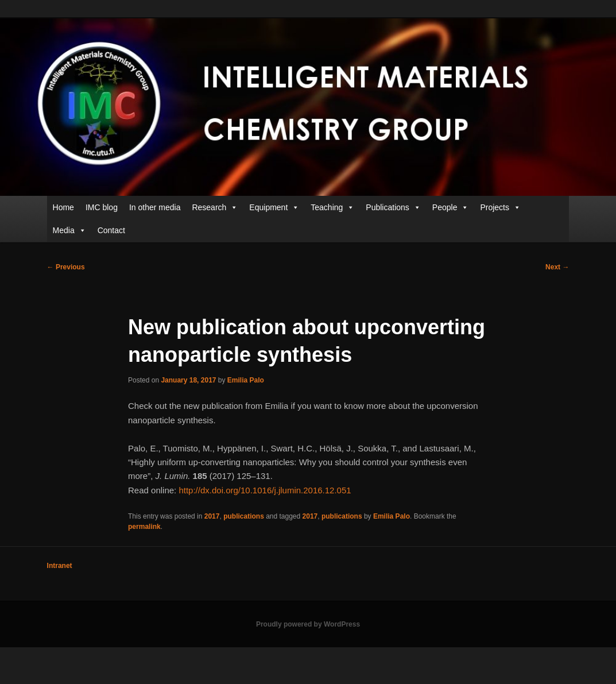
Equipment (274, 207)
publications (244, 516)
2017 (212, 516)
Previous (66, 267)
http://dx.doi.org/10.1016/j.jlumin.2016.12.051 (265, 490)
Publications (393, 207)
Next (557, 267)
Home (63, 207)
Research (215, 207)
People (451, 207)
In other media (155, 207)
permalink (144, 527)
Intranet (60, 566)
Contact (111, 230)
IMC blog (102, 207)
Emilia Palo (246, 380)
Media (69, 230)
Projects (500, 207)
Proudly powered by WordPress (308, 624)
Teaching (332, 207)
